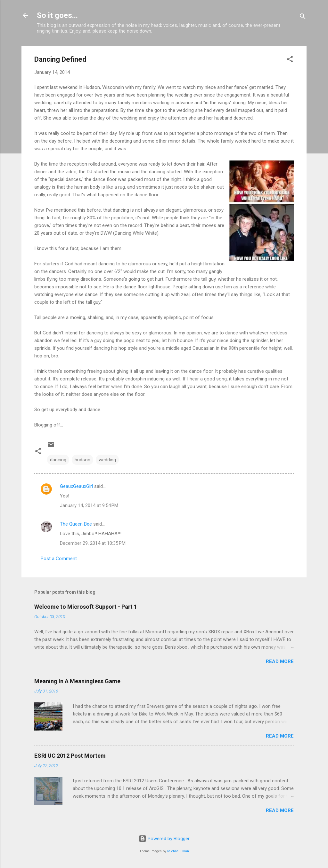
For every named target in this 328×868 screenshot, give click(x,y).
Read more (280, 661)
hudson (82, 460)
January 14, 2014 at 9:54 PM (89, 505)
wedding (107, 460)
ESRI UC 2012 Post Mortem (70, 756)
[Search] (303, 17)
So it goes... (57, 15)
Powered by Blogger (164, 839)
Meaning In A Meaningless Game (77, 681)
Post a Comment (59, 559)
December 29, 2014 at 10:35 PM (93, 543)
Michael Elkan (178, 851)
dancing (58, 460)
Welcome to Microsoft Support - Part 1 (86, 607)
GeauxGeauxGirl (76, 486)
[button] (290, 60)
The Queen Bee (76, 524)
